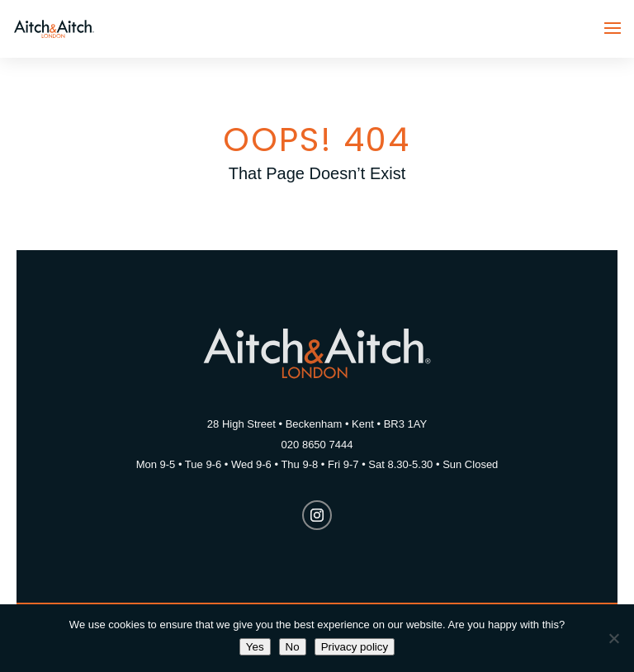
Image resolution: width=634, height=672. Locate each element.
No (293, 647)
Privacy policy (355, 647)
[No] (613, 638)
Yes (255, 647)
